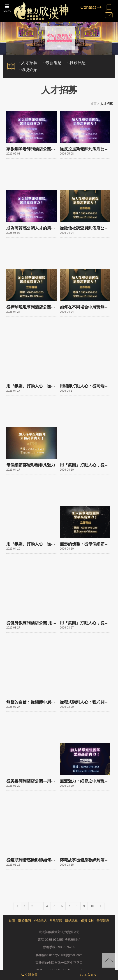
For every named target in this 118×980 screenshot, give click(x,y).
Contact (91, 7)
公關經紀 (40, 921)
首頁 (93, 104)
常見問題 (56, 921)
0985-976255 (66, 947)
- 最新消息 (52, 63)
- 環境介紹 (28, 70)
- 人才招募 (28, 63)
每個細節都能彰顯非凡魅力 (31, 465)
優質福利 (87, 921)
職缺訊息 (72, 921)
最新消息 (103, 921)
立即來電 (29, 975)
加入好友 (88, 975)
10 (92, 906)
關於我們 (25, 921)
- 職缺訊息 (76, 63)
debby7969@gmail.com (66, 955)
